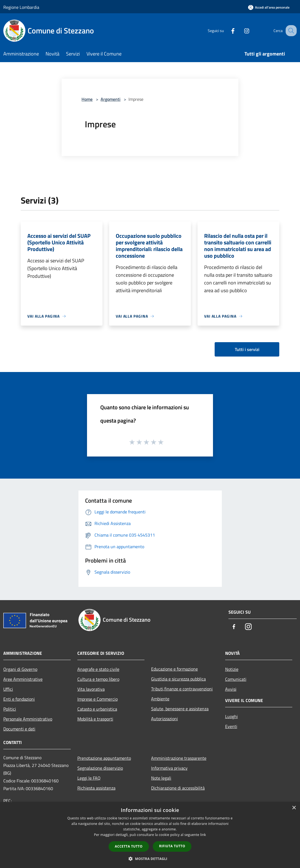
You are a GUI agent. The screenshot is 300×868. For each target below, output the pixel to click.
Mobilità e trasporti (95, 719)
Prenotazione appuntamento (104, 758)
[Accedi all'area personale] (269, 7)
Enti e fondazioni (19, 699)
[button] (150, 859)
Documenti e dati (19, 729)
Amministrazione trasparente (179, 758)
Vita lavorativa (91, 689)
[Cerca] (290, 31)
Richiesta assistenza (96, 788)
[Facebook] (227, 31)
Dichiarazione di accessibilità (178, 788)
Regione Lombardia (21, 7)
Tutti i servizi (247, 349)
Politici (10, 709)
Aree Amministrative (23, 679)
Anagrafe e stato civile (98, 669)
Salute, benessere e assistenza (180, 709)
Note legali (161, 778)
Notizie (232, 669)
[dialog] (150, 835)
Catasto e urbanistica (97, 709)
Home (87, 99)
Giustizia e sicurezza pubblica (178, 679)
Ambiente (160, 699)
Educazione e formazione (174, 669)
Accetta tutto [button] (129, 846)
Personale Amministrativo (28, 719)
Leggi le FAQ (89, 778)
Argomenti (110, 99)
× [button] (294, 808)
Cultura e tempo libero (98, 679)
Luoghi (231, 716)
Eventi (231, 726)
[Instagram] (241, 31)
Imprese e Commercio (98, 699)
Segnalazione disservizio (100, 768)
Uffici (8, 689)
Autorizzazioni (165, 719)
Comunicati (236, 679)
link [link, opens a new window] (203, 835)
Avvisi (231, 689)
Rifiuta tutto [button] (172, 846)
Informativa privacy (169, 768)
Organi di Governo (20, 669)
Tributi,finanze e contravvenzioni (182, 689)
